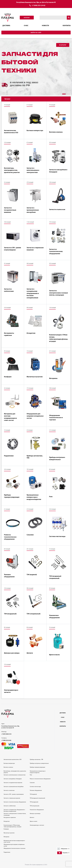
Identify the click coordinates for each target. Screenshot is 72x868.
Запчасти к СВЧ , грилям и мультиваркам (12, 249)
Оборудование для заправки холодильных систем (35, 416)
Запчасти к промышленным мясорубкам (33, 210)
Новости (45, 26)
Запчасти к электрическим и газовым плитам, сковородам (58, 293)
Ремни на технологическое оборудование (10, 537)
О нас (26, 26)
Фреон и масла (54, 655)
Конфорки (8, 377)
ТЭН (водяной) (32, 575)
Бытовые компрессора (35, 131)
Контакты (67, 26)
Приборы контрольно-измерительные (57, 459)
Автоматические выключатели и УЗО (11, 132)
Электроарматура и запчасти (11, 691)
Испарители (31, 333)
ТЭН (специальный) (34, 614)
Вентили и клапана (56, 132)
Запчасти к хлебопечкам (9, 290)
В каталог (63, 45)
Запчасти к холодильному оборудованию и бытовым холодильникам (33, 293)
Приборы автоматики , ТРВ (35, 457)
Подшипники (9, 456)
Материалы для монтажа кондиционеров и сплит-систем (10, 417)
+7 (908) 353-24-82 (39, 6)
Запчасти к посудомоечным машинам (10, 210)
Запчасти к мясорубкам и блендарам (58, 171)
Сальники (30, 535)
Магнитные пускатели (35, 377)
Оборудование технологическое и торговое (56, 418)
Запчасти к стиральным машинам (35, 249)
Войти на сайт (36, 33)
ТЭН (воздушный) (10, 614)
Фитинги (30, 653)
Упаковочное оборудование (54, 617)
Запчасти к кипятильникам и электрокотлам (33, 170)
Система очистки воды (57, 537)
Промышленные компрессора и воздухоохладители (34, 497)
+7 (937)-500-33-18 (6, 734)
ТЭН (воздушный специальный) (55, 577)
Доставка (6, 26)
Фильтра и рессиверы (12, 653)
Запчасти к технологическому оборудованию (56, 252)
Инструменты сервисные (9, 334)
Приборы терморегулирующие (12, 496)
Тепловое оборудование (9, 576)
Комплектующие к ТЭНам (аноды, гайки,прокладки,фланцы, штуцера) (59, 338)
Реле (51, 497)
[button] (64, 94)
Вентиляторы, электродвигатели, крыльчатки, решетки (12, 170)
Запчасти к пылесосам (57, 210)
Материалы (53, 378)
